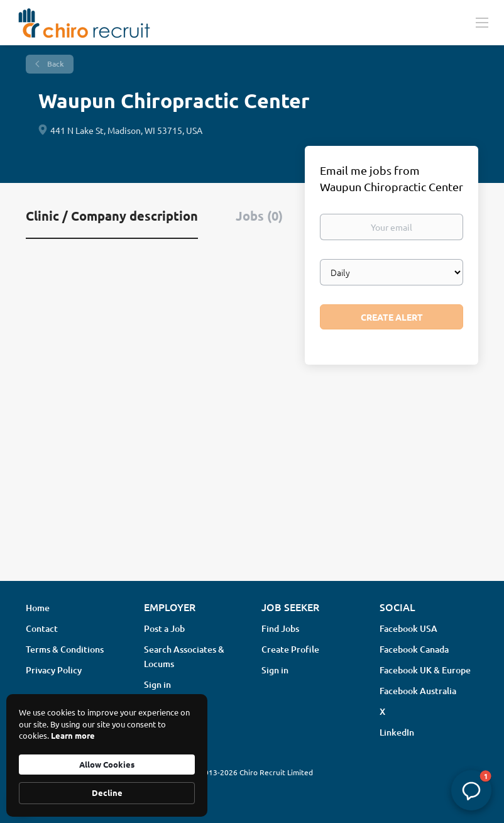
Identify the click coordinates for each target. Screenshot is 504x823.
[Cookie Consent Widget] (107, 755)
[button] (471, 790)
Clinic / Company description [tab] (112, 216)
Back (55, 64)
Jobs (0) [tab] (259, 216)
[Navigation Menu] (482, 22)
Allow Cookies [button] (107, 764)
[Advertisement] (252, 472)
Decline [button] (107, 793)
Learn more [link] (73, 735)
